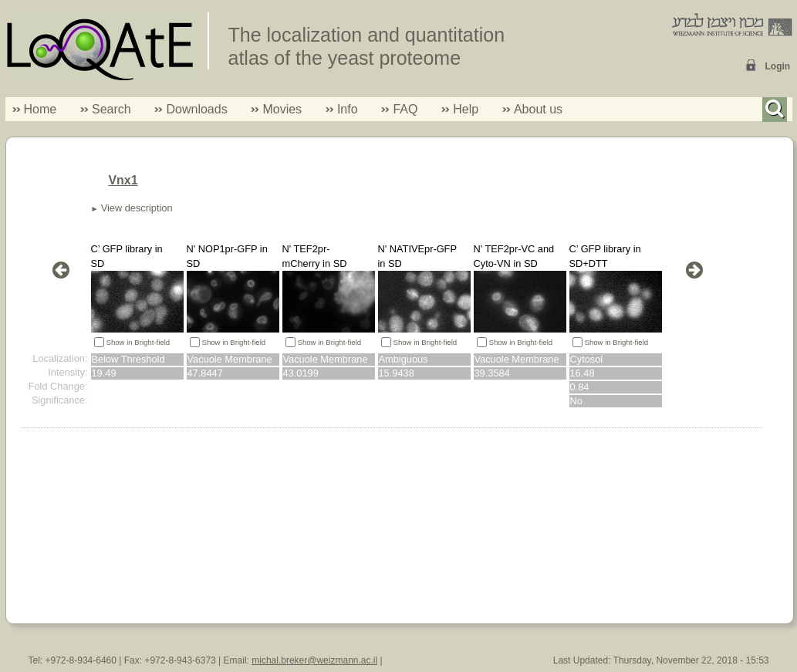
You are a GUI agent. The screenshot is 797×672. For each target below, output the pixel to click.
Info (342, 109)
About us (538, 109)
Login (778, 66)
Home (41, 109)
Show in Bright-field (138, 342)
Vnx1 (123, 180)
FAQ (405, 109)
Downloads (196, 109)
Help (466, 109)
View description (137, 208)
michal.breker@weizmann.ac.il (314, 660)
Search (106, 109)
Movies (282, 109)
